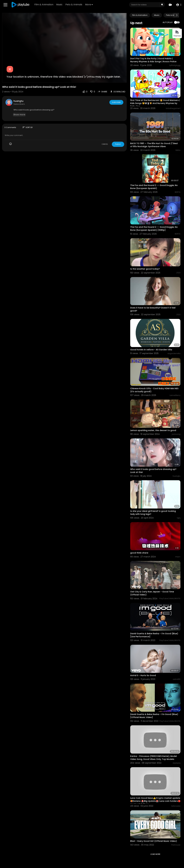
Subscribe (116, 102)
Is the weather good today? (145, 269)
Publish (118, 144)
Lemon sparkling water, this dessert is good (153, 430)
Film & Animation (44, 5)
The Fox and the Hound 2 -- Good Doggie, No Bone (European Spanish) (154, 187)
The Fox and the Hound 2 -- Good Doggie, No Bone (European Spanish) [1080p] (154, 229)
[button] (179, 5)
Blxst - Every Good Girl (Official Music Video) (154, 841)
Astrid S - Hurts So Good (143, 675)
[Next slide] (177, 15)
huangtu (18, 101)
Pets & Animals (74, 5)
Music (59, 5)
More (89, 5)
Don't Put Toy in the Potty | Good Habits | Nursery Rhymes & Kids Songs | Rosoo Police (153, 60)
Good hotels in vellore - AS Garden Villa (151, 350)
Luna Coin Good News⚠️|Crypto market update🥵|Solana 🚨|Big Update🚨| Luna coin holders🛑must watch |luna (155, 801)
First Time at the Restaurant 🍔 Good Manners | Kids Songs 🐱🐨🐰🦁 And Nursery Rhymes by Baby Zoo (155, 103)
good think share (139, 553)
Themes (177, 34)
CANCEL (105, 144)
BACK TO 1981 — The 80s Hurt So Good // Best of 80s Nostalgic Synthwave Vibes (154, 145)
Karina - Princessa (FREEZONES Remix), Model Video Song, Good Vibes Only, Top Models (154, 758)
